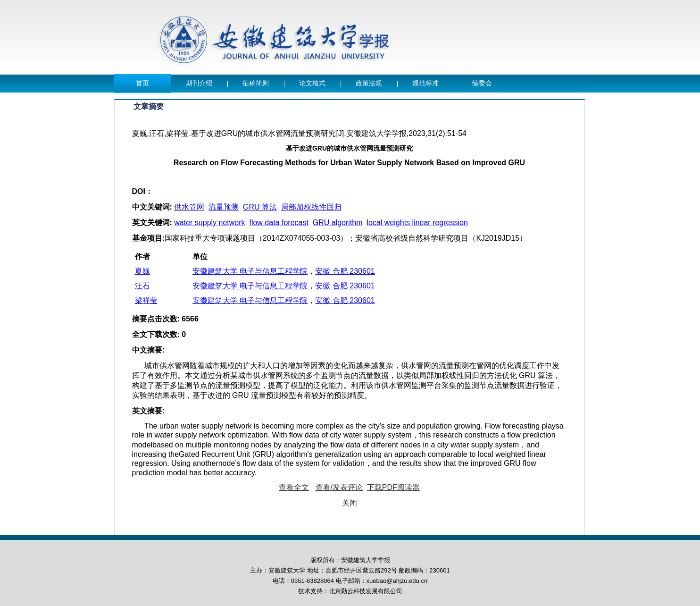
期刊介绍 (199, 83)
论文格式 (312, 83)
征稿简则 (256, 83)
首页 (142, 83)
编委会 (482, 83)
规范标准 (425, 83)
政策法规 (369, 83)
